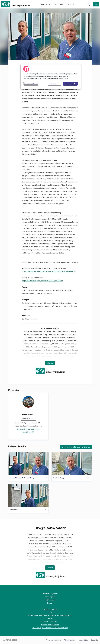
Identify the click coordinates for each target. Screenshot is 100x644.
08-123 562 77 (28, 432)
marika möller (27, 309)
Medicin (39, 293)
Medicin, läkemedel (53, 290)
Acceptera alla (70, 84)
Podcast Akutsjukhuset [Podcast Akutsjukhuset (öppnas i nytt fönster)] (50, 625)
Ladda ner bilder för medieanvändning (76, 447)
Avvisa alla (55, 84)
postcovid (50, 303)
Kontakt (71, 4)
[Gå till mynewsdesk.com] (10, 640)
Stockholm (26, 319)
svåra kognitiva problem (42, 306)
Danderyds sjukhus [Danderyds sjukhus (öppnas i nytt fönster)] (50, 609)
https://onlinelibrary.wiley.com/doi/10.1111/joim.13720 (42, 281)
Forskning (32, 293)
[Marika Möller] (28, 495)
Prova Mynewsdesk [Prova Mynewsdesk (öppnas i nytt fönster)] (53, 640)
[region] (51, 77)
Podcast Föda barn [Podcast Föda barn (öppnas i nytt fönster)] (50, 622)
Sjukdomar (26, 290)
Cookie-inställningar (31, 84)
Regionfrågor (48, 293)
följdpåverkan (71, 306)
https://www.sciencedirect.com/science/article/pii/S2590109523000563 (49, 271)
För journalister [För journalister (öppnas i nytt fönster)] (70, 640)
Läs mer (50, 363)
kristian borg (34, 303)
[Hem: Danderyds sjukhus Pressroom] (16, 4)
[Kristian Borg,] (72, 464)
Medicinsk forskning (38, 290)
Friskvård (64, 290)
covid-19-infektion (61, 303)
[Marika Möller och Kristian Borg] (28, 464)
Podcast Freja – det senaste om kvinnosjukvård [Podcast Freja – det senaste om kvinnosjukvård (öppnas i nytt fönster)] (50, 628)
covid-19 (43, 303)
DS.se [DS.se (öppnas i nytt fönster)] (50, 612)
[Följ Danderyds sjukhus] (96, 4)
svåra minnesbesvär (59, 306)
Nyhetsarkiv (45, 4)
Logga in (94, 640)
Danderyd (34, 319)
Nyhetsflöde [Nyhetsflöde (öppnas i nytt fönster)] (83, 640)
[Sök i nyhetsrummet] (88, 4)
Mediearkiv (59, 4)
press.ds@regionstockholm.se (28, 429)
